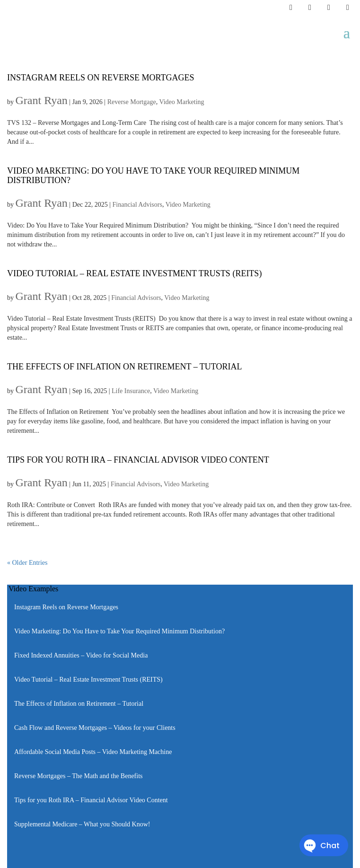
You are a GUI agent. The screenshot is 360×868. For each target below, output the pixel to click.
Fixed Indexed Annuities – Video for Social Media (81, 655)
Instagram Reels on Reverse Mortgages (101, 78)
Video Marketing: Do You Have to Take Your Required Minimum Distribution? (153, 175)
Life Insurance (131, 391)
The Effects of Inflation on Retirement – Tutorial (125, 367)
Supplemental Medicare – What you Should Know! (82, 824)
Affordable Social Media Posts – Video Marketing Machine (93, 752)
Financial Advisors (137, 205)
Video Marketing (181, 102)
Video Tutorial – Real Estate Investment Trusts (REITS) (134, 273)
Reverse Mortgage (132, 102)
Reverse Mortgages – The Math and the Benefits (79, 776)
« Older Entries (27, 563)
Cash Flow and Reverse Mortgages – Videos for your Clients (95, 728)
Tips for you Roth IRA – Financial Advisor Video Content (138, 460)
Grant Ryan (42, 100)
